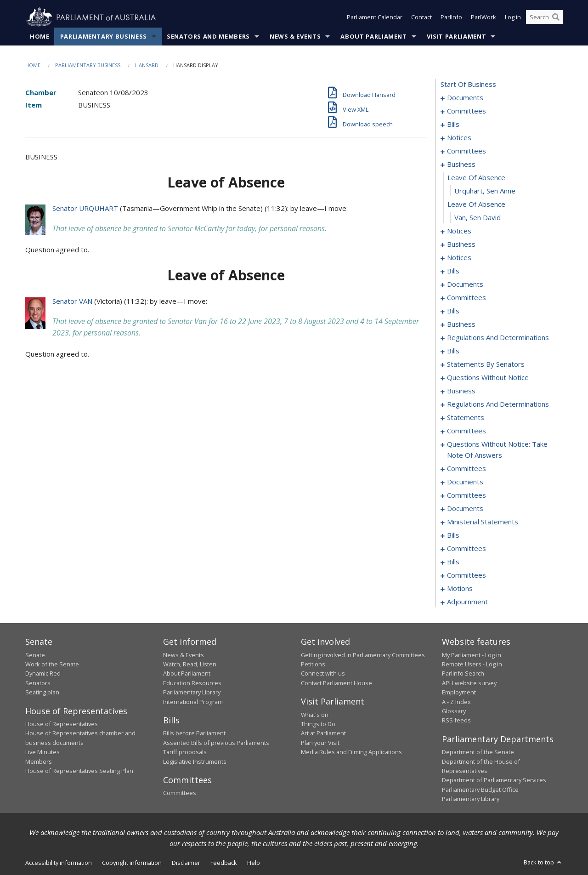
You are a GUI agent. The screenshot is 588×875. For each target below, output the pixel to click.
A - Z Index (456, 702)
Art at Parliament (323, 733)
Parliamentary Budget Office (480, 790)
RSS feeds (456, 721)
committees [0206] (466, 469)
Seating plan (42, 693)
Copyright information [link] (132, 863)
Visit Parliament (456, 36)
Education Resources (192, 683)
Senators (38, 683)
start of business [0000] (468, 85)
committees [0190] (466, 431)
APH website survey (469, 683)
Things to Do (318, 724)
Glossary (454, 711)
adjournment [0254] (467, 602)
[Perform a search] (556, 17)
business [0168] (461, 391)
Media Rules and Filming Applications (351, 752)
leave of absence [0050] (476, 205)
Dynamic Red (43, 674)
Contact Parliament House (336, 683)
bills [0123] (453, 351)
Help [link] (254, 863)
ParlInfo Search (463, 674)
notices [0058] (459, 258)
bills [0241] (453, 562)
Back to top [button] (543, 862)
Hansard (147, 65)
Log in (513, 17)
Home (40, 36)
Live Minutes (42, 752)
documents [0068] (465, 284)
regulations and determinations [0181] (498, 404)
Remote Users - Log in (472, 664)
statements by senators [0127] (486, 364)
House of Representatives (62, 724)
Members (39, 761)
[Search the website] (544, 17)
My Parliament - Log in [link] (472, 655)
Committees (180, 793)
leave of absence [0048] (476, 178)
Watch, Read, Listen (190, 664)
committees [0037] (466, 151)
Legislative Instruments (195, 761)
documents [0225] (465, 509)
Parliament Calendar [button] (375, 17)
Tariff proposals (185, 752)
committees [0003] (466, 111)
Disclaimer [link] (186, 863)
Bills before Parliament (194, 733)
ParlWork (483, 17)
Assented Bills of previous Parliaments (216, 743)
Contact (421, 17)
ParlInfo (451, 17)
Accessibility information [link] (59, 863)
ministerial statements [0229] (483, 522)
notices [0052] (459, 231)
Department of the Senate (478, 752)
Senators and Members (208, 36)
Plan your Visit (320, 743)
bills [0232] (453, 535)
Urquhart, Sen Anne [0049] (485, 191)
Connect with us (323, 674)
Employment (459, 693)
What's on (315, 715)
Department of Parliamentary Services (494, 780)
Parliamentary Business (104, 36)
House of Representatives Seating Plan (79, 771)
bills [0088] (453, 311)
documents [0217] (465, 482)
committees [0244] (466, 575)
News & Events (295, 36)
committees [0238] (466, 549)
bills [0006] (453, 125)
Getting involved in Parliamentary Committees (363, 655)
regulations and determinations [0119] (498, 338)
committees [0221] (466, 495)
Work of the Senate (52, 664)
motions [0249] (460, 589)
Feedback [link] (224, 863)
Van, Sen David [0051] (478, 218)
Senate (35, 655)
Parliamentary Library (192, 693)
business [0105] (461, 324)
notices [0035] (459, 138)
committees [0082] (466, 298)
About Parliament (373, 36)
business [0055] (461, 244)
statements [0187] (466, 418)
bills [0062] (453, 271)
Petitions (313, 664)
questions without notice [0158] (488, 378)
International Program (193, 702)
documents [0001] (465, 98)
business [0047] (461, 165)
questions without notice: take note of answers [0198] (497, 450)
